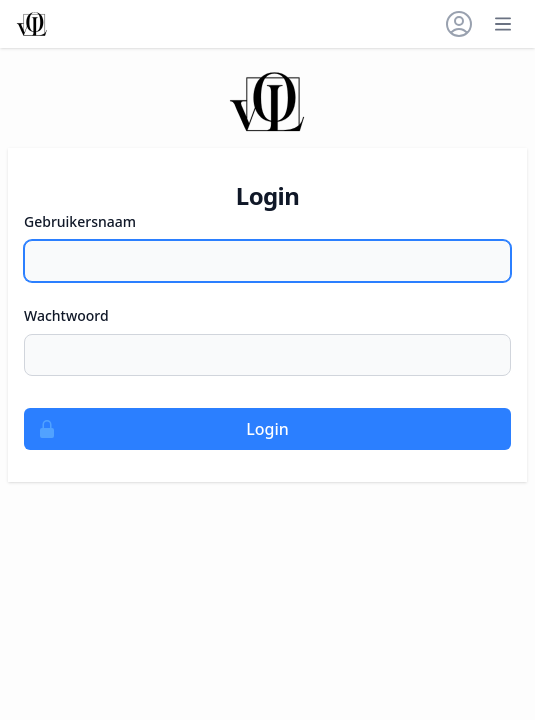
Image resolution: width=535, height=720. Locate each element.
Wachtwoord (66, 315)
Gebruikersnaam (80, 221)
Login (157, 429)
